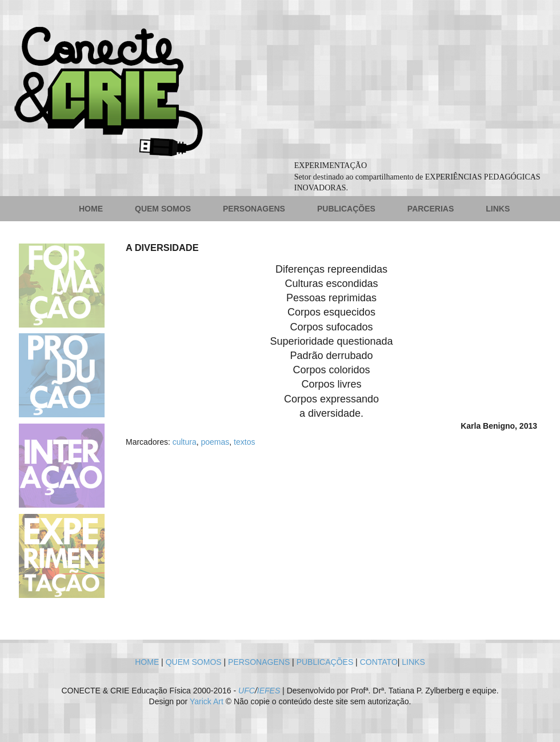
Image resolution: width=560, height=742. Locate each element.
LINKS (498, 209)
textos (244, 442)
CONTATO (379, 662)
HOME (91, 209)
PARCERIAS (431, 209)
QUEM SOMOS (163, 209)
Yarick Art (207, 701)
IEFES (269, 691)
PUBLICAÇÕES (346, 209)
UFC (247, 691)
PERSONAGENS (254, 209)
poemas (215, 442)
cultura (185, 442)
